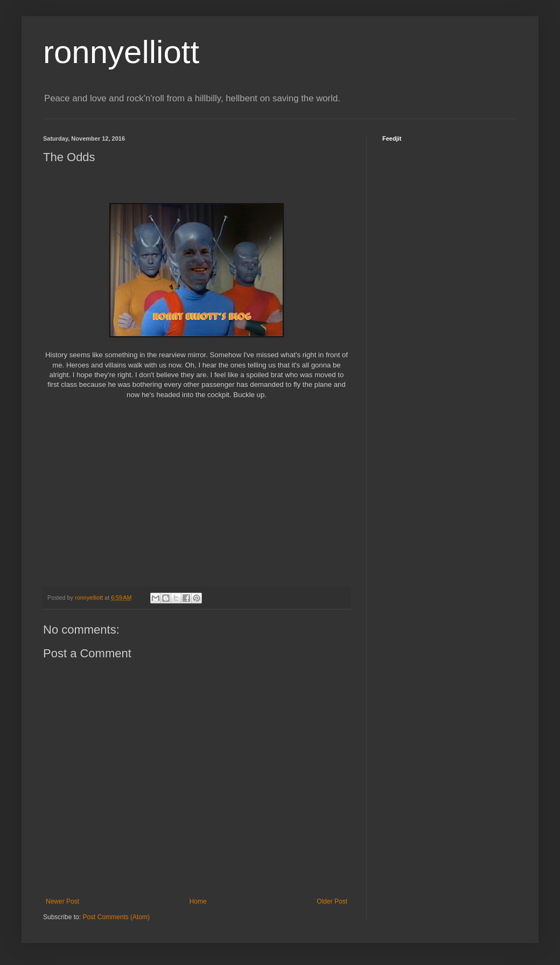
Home (198, 901)
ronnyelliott (121, 52)
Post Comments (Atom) (116, 917)
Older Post (332, 901)
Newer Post (62, 901)
